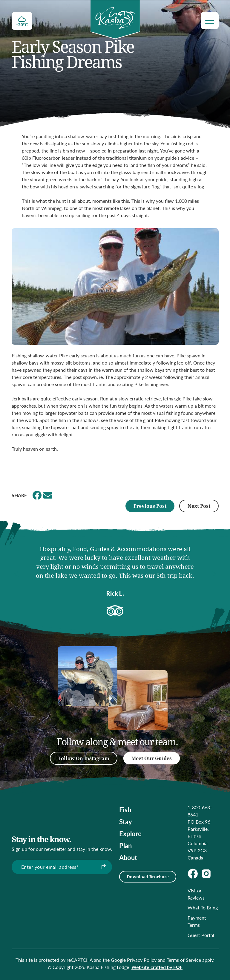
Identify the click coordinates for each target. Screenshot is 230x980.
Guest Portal (201, 935)
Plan (125, 845)
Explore (130, 833)
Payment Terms (197, 921)
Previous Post (150, 506)
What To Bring (203, 907)
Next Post (199, 506)
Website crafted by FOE (157, 967)
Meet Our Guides (152, 758)
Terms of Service (184, 960)
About (128, 857)
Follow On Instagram (84, 758)
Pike (64, 355)
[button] (16, 574)
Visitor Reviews (196, 894)
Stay (126, 822)
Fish (125, 810)
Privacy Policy (142, 960)
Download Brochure (148, 877)
